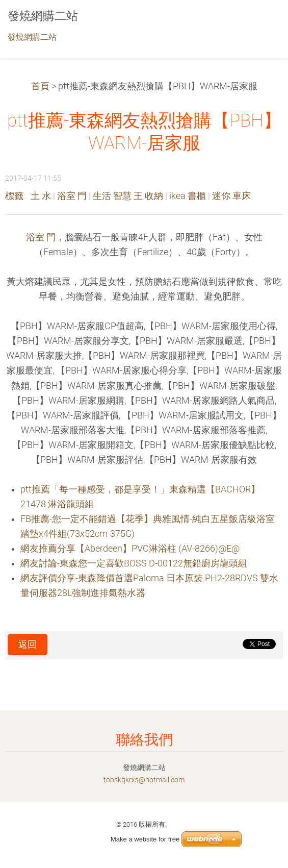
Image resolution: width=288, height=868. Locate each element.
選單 (260, 23)
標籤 (14, 196)
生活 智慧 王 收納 (128, 196)
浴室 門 (72, 196)
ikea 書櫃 (188, 196)
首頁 (40, 86)
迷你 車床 (231, 196)
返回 (28, 644)
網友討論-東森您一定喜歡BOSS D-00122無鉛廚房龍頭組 (134, 563)
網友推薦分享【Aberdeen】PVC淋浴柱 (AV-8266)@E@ (130, 549)
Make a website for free (145, 839)
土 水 (41, 196)
